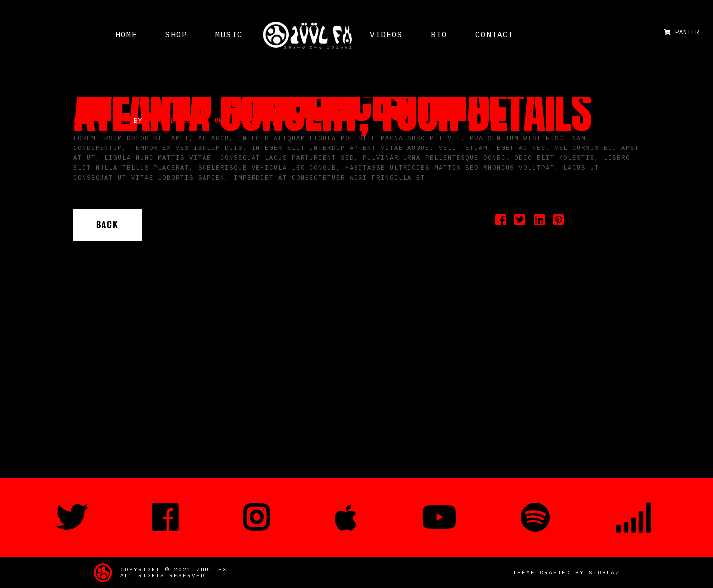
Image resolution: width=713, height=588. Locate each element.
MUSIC (229, 35)
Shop (176, 35)
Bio (439, 35)
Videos (386, 35)
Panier (682, 33)
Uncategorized (241, 121)
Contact (494, 35)
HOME (126, 35)
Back (107, 225)
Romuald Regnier (177, 121)
